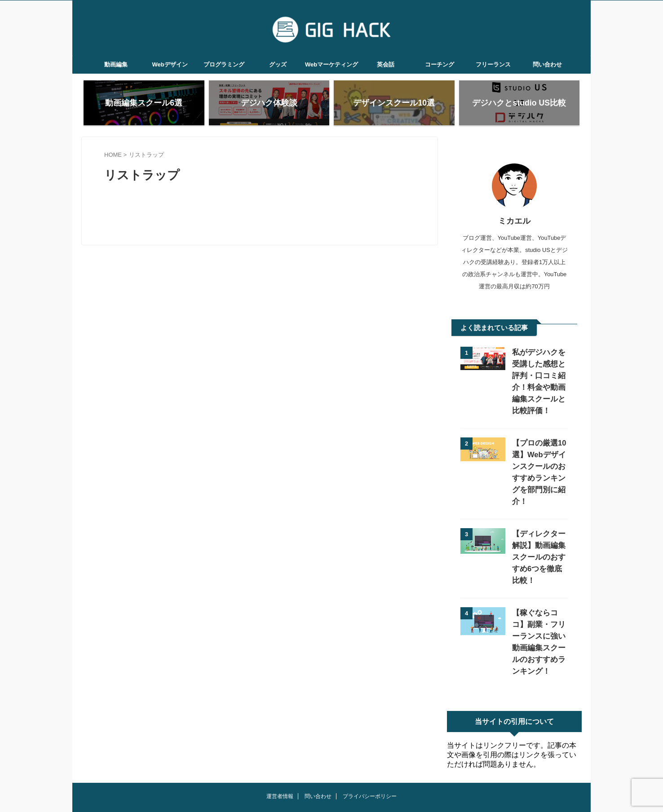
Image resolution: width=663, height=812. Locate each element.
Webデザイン (170, 64)
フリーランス (493, 64)
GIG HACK (331, 783)
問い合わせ (547, 64)
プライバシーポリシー (370, 761)
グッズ (278, 64)
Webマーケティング (331, 64)
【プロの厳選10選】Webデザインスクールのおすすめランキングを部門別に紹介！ (539, 466)
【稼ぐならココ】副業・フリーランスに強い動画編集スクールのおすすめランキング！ (539, 613)
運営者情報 (280, 761)
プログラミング (224, 64)
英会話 (386, 64)
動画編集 (116, 64)
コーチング (440, 64)
